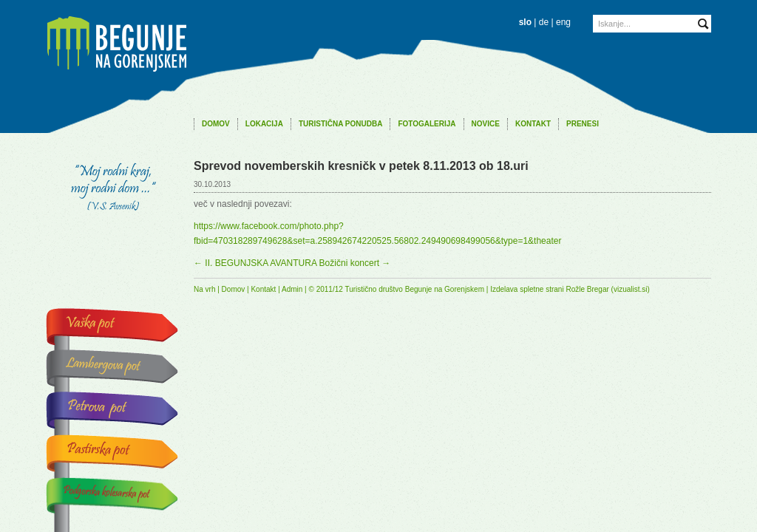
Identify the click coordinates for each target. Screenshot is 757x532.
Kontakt (533, 124)
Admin (292, 289)
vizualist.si (631, 289)
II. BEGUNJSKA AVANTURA (255, 263)
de (544, 22)
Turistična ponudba (341, 124)
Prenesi (583, 124)
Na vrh (204, 289)
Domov (216, 124)
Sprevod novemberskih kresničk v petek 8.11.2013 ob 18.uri (361, 166)
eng (563, 22)
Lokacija (264, 124)
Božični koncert (355, 263)
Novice (486, 124)
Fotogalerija (427, 124)
